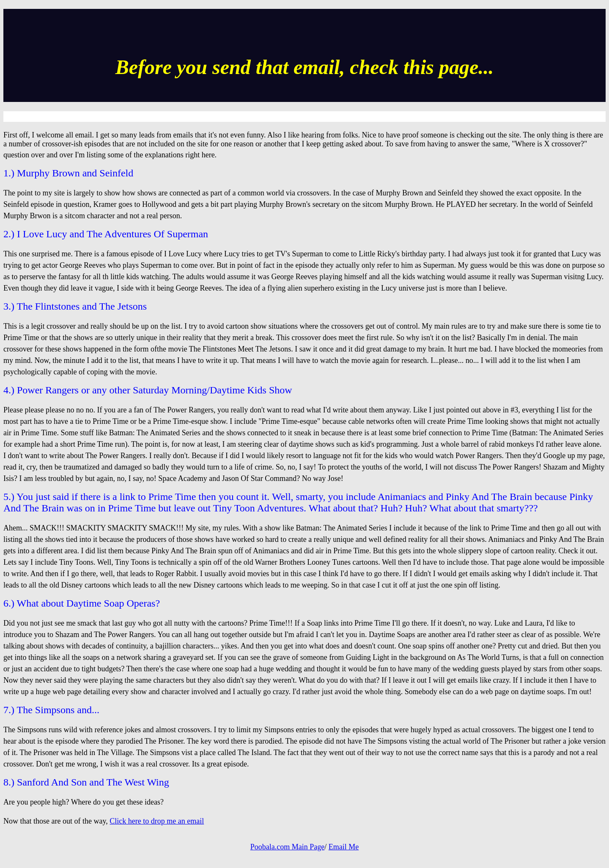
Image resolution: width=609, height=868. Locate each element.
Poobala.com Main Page (287, 847)
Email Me (344, 847)
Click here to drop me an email (157, 821)
